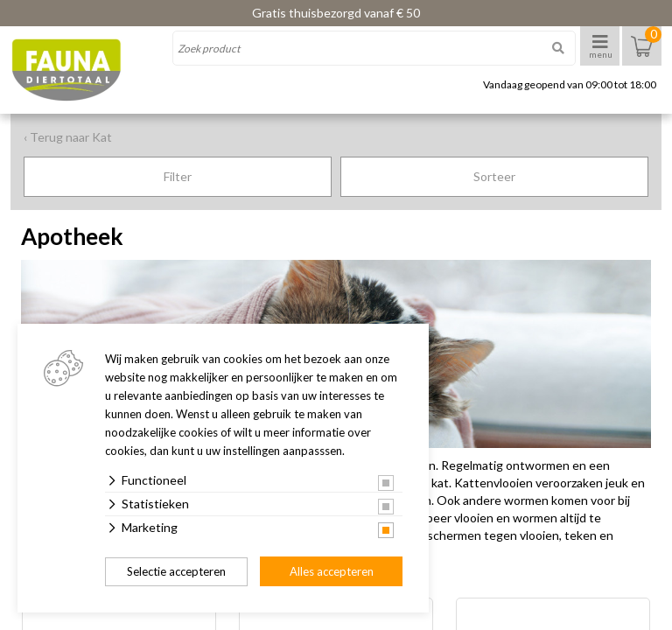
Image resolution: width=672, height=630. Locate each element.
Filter (178, 176)
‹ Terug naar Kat (68, 137)
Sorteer (494, 176)
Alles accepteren (332, 571)
